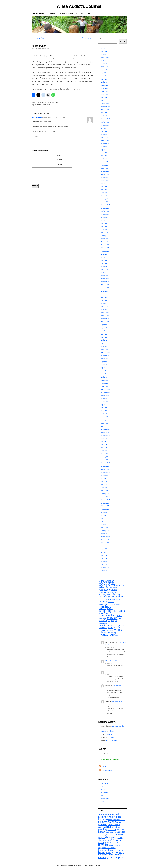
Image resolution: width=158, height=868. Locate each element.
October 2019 (105, 110)
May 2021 (104, 79)
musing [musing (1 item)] (118, 604)
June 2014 (104, 260)
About (52, 13)
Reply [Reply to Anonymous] (65, 117)
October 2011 (105, 359)
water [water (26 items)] (110, 627)
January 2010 (105, 423)
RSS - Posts (104, 766)
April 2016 (104, 193)
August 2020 (105, 94)
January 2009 (105, 460)
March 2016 (104, 196)
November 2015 (105, 208)
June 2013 (104, 297)
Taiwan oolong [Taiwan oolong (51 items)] (108, 616)
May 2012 (104, 337)
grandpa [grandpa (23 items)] (119, 597)
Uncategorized (105, 798)
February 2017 (105, 165)
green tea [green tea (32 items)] (104, 599)
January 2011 (105, 386)
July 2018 (104, 128)
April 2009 (104, 451)
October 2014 (105, 248)
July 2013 (104, 294)
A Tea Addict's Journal (79, 6)
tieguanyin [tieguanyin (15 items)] (113, 621)
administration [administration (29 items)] (107, 581)
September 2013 (105, 288)
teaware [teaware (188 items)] (112, 618)
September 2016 (105, 177)
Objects (103, 789)
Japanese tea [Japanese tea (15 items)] (105, 604)
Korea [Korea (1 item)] (113, 604)
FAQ (90, 13)
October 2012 (105, 322)
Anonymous (37, 117)
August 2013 (105, 291)
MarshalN (108, 661)
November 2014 (105, 245)
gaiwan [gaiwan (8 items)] (111, 597)
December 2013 (105, 279)
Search (100, 38)
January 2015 (105, 239)
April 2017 (104, 159)
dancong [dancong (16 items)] (116, 594)
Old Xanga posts (53, 102)
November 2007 (105, 503)
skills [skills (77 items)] (122, 611)
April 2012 (104, 340)
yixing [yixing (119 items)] (118, 630)
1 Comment (46, 48)
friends (39, 105)
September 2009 (105, 435)
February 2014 (105, 273)
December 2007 (105, 500)
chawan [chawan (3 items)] (115, 588)
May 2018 (104, 131)
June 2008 (104, 481)
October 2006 (105, 543)
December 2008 (105, 463)
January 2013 (105, 312)
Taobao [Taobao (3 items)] (119, 616)
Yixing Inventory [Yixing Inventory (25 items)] (108, 632)
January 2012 (105, 349)
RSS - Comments (106, 770)
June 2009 (104, 445)
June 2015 (104, 223)
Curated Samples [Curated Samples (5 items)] (106, 594)
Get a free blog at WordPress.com (72, 865)
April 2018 (104, 134)
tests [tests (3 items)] (120, 619)
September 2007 (105, 509)
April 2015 (104, 230)
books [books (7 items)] (102, 588)
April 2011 (104, 377)
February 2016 (105, 199)
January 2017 (105, 168)
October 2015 (105, 211)
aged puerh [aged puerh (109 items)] (106, 585)
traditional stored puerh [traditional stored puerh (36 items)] (112, 625)
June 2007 (104, 518)
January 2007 (105, 534)
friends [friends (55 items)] (103, 597)
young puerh (47, 105)
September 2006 (105, 546)
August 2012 (105, 328)
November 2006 (105, 540)
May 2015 (104, 226)
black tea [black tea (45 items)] (119, 585)
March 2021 (104, 85)
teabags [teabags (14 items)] (103, 618)
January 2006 (105, 571)
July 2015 (104, 220)
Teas (102, 795)
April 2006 (104, 561)
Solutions (116, 661)
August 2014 (105, 254)
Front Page (38, 13)
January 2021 (105, 91)
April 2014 (104, 266)
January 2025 (105, 57)
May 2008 (104, 485)
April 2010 (104, 414)
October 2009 (105, 432)
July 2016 (104, 183)
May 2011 (104, 374)
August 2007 (105, 512)
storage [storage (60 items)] (104, 613)
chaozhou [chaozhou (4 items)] (108, 588)
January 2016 (105, 202)
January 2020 (105, 104)
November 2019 (105, 107)
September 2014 (105, 251)
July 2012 (104, 331)
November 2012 (105, 319)
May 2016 (104, 190)
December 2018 (105, 119)
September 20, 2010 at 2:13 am (53, 117)
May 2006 (104, 558)
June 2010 (104, 408)
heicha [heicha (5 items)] (118, 599)
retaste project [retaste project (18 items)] (106, 609)
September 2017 (105, 147)
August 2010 (105, 402)
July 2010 (104, 405)
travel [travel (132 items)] (103, 627)
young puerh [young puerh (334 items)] (109, 634)
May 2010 (104, 411)
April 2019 (104, 116)
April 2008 (104, 488)
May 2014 (104, 263)
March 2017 (104, 162)
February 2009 (105, 457)
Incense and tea (39, 38)
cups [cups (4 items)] (115, 592)
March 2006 (104, 564)
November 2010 (105, 392)
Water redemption (116, 701)
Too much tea (86, 38)
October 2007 (105, 506)
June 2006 (104, 555)
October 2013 (105, 285)
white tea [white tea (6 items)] (118, 628)
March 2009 (104, 454)
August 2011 (104, 365)
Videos (103, 802)
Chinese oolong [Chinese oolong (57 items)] (108, 590)
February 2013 (105, 309)
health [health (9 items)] (112, 599)
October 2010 (105, 395)
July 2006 (104, 552)
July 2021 (104, 73)
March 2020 (104, 100)
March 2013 (104, 306)
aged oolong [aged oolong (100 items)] (107, 583)
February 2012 (105, 346)
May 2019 (104, 113)
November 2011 (105, 355)
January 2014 (105, 276)
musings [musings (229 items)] (105, 607)
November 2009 (105, 429)
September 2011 (105, 362)
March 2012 (104, 343)
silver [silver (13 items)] (115, 611)
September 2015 (105, 214)
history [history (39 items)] (103, 602)
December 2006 (105, 537)
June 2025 (104, 51)
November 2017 (105, 143)
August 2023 (105, 64)
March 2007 (104, 528)
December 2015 (105, 205)
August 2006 (105, 549)
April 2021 (104, 82)
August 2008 (105, 475)
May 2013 (104, 300)
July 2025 (104, 48)
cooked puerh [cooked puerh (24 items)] (106, 592)
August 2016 (105, 180)
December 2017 (105, 140)
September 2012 (105, 325)
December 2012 (105, 316)
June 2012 (104, 334)
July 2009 (104, 442)
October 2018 (105, 122)
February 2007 (105, 531)
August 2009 (105, 438)
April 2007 (104, 524)
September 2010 (105, 398)
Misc (102, 786)
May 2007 (104, 521)
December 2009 (105, 426)
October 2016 (105, 174)
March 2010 (104, 417)
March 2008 (104, 491)
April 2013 (104, 303)
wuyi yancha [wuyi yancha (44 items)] (106, 630)
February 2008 (105, 494)
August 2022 (105, 70)
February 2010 (105, 420)
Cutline (97, 865)
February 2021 (105, 88)
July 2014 (104, 257)
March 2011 (104, 380)
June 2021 (104, 76)
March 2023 (104, 67)
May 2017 (104, 156)
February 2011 (105, 383)
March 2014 (104, 269)
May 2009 (104, 448)
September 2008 (105, 472)
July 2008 (104, 478)
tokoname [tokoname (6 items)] (103, 623)
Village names (117, 686)
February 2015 (105, 236)
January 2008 (105, 497)
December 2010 (105, 389)
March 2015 (104, 233)
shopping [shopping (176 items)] (106, 611)
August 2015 (105, 217)
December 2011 (105, 352)
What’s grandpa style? (71, 13)
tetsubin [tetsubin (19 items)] (103, 621)
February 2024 (105, 61)
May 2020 (104, 97)
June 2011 (104, 371)
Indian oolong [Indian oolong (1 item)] (111, 602)
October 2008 (105, 469)
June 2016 (104, 186)
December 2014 (105, 242)
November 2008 (105, 466)
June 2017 (104, 153)
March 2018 (104, 137)
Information (43, 102)
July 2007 (104, 515)
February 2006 (105, 567)
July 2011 (104, 368)
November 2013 (105, 282)
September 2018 (105, 125)
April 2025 (104, 54)
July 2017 (104, 150)
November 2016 (105, 171)
